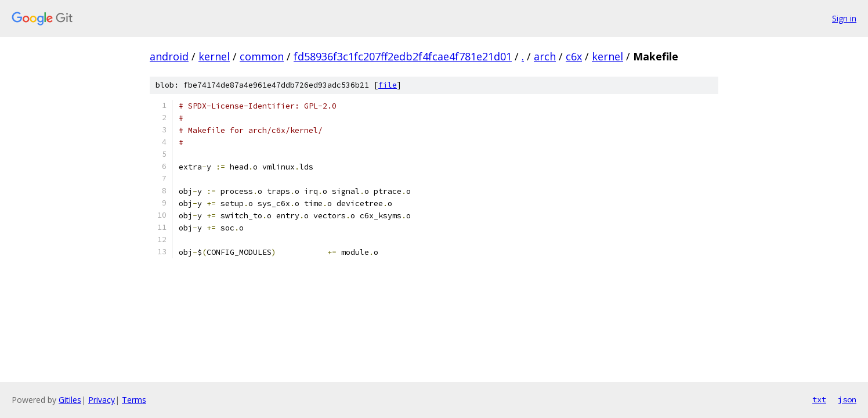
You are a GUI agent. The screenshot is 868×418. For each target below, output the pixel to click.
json (847, 399)
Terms (134, 400)
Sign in (844, 18)
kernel (214, 56)
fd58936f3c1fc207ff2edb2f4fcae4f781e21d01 (403, 56)
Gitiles (70, 400)
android (169, 56)
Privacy (102, 400)
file (388, 85)
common (262, 56)
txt (819, 399)
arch (545, 56)
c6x (574, 56)
